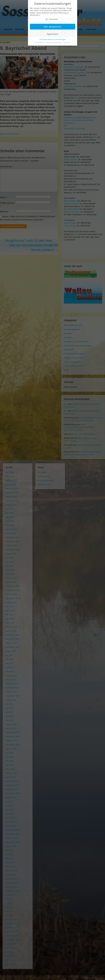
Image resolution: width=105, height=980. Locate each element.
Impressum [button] (67, 42)
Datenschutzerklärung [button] (54, 42)
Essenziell (52, 19)
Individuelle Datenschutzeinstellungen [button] (52, 39)
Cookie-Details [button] (40, 42)
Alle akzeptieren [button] (53, 27)
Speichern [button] (52, 34)
